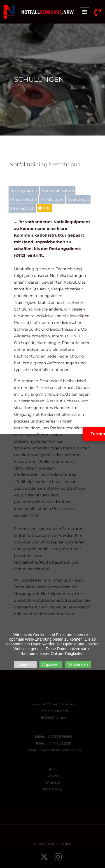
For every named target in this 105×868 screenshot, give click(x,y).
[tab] (24, 190)
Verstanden (78, 664)
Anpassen (51, 664)
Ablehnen (25, 664)
